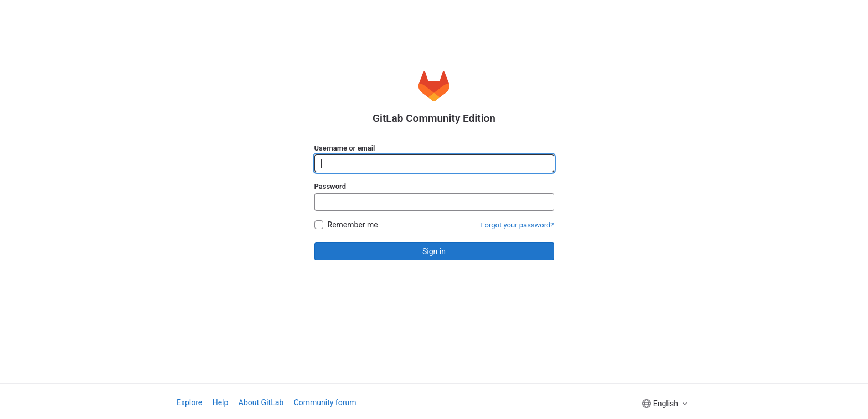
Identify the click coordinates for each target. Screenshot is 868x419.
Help (221, 402)
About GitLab (261, 402)
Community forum (325, 402)
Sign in (434, 251)
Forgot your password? (518, 225)
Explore (189, 402)
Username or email (345, 148)
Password (330, 186)
